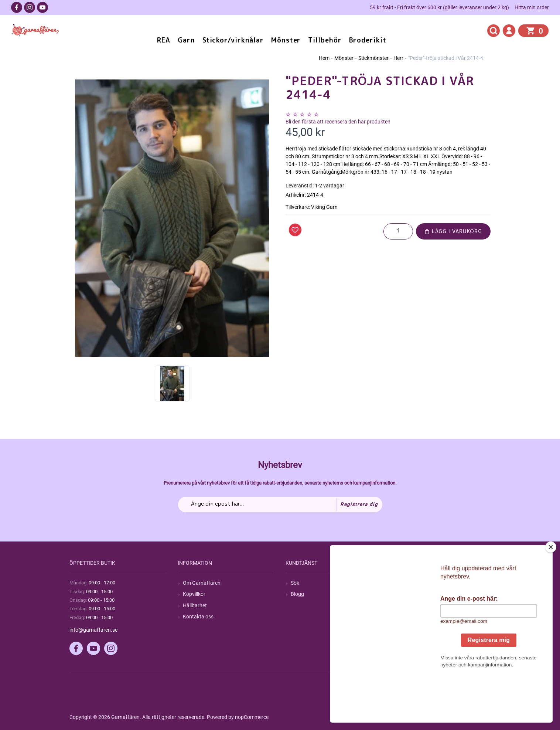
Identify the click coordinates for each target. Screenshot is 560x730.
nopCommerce (252, 717)
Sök (295, 583)
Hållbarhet (195, 605)
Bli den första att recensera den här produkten (338, 122)
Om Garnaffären (202, 583)
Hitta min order (532, 7)
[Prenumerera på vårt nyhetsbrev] (280, 505)
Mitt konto (411, 583)
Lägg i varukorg (453, 231)
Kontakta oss (198, 617)
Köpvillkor (194, 594)
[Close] (551, 593)
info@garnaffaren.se (93, 630)
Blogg (297, 594)
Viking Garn (324, 207)
